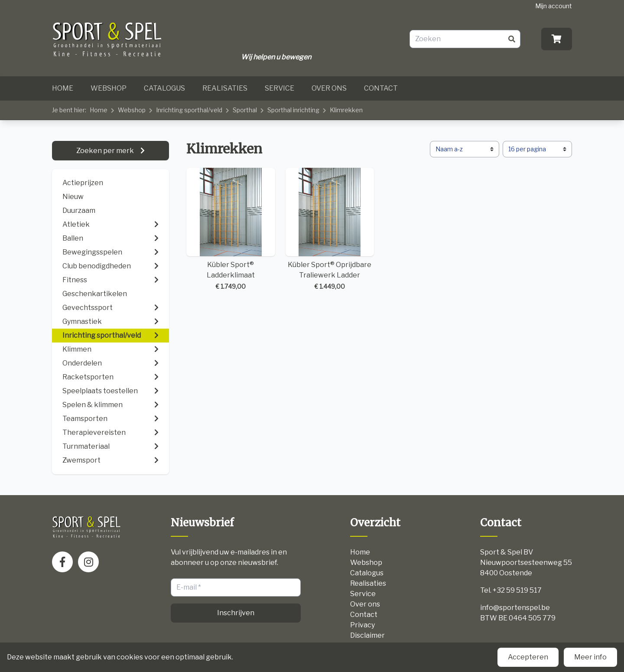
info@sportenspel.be (515, 608)
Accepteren (528, 657)
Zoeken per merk (106, 151)
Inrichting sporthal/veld (189, 110)
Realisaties (225, 88)
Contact (381, 88)
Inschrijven (236, 613)
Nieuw (73, 197)
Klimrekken (346, 110)
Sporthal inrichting (293, 110)
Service (279, 88)
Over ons (329, 88)
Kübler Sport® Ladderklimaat (231, 230)
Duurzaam (79, 210)
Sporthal (245, 110)
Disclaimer (367, 635)
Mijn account (554, 6)
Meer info (590, 657)
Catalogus (164, 88)
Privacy (362, 625)
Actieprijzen (83, 183)
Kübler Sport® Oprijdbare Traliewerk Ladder (330, 230)
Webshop (109, 88)
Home (63, 88)
